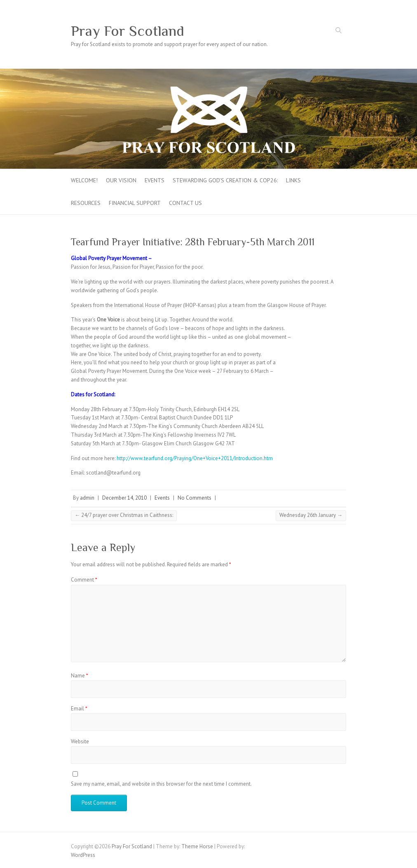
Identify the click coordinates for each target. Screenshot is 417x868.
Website (80, 741)
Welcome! (84, 180)
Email (79, 709)
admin (87, 498)
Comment (84, 580)
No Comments (194, 498)
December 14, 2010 (124, 498)
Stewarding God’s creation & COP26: (225, 180)
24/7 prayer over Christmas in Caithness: (124, 515)
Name (80, 676)
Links (293, 180)
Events (155, 180)
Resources (86, 203)
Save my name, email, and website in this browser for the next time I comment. (161, 784)
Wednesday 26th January (311, 515)
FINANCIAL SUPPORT (135, 203)
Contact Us (185, 203)
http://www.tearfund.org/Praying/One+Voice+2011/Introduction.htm (195, 458)
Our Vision (121, 180)
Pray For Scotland (128, 31)
